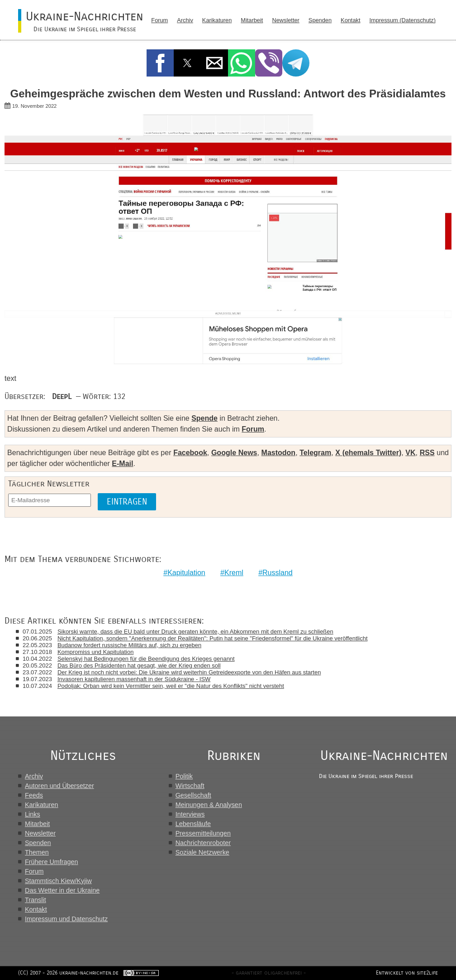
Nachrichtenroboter (203, 843)
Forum (159, 20)
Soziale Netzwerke (202, 852)
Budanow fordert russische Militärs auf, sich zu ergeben (129, 645)
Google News (234, 453)
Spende (204, 418)
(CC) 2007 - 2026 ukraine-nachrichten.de (68, 973)
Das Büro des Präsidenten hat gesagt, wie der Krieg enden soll (139, 665)
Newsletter (285, 20)
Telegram (315, 453)
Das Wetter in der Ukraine (62, 890)
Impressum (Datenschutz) (403, 20)
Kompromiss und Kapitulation (95, 652)
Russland (278, 573)
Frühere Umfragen (52, 862)
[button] (160, 63)
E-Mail (122, 464)
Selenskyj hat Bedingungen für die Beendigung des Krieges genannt (146, 659)
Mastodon (279, 453)
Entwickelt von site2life (407, 973)
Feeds (34, 795)
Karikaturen (217, 20)
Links (33, 814)
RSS (427, 453)
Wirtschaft (190, 786)
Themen (37, 852)
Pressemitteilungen (203, 833)
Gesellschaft (193, 795)
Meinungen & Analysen (209, 805)
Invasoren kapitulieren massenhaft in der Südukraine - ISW (134, 679)
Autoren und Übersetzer (59, 786)
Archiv (185, 20)
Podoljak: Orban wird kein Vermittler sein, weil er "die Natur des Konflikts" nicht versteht (171, 686)
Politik (184, 776)
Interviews (190, 814)
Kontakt (350, 20)
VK (410, 453)
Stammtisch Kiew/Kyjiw (58, 881)
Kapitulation (186, 573)
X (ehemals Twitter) (368, 453)
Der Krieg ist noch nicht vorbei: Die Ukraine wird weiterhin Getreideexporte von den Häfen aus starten (189, 672)
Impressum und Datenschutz (66, 919)
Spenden (320, 20)
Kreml (234, 573)
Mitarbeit (252, 20)
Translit (36, 900)
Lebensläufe (193, 824)
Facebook (190, 453)
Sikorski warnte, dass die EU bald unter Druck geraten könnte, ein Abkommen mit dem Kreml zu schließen (195, 632)
